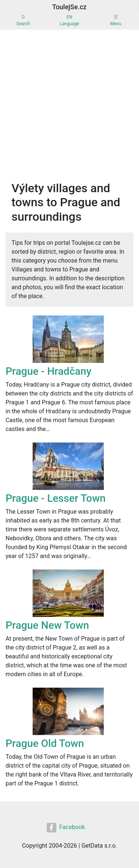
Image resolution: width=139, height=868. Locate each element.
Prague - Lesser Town (56, 498)
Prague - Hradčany (48, 371)
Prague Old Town (45, 743)
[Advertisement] (69, 103)
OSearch (23, 20)
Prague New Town (47, 625)
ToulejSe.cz (69, 7)
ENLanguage (69, 20)
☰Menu (116, 20)
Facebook (66, 828)
